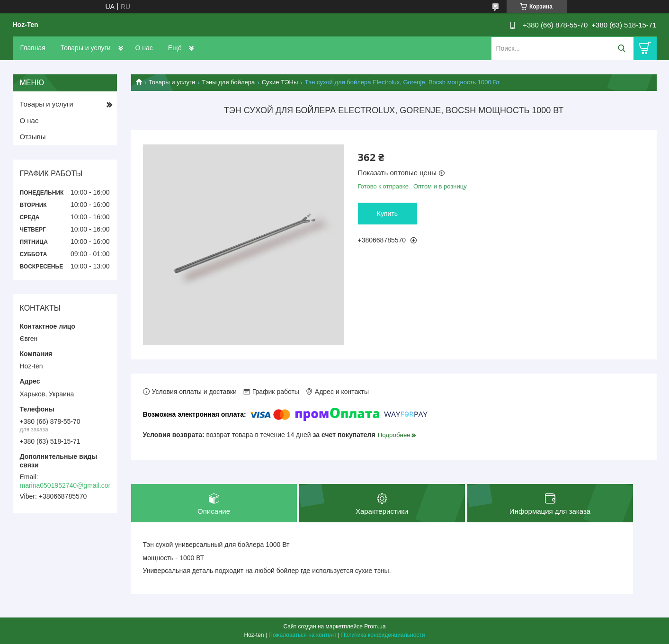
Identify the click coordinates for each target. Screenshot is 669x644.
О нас (144, 48)
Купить (387, 214)
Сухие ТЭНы (280, 82)
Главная (33, 48)
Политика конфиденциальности (383, 635)
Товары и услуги (86, 48)
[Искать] (622, 49)
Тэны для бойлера (229, 82)
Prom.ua (375, 626)
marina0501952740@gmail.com (67, 485)
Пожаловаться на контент (302, 635)
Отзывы (33, 137)
